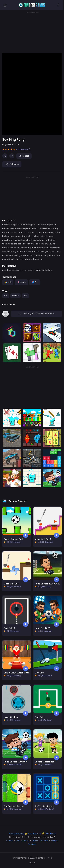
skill (6, 296)
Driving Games (40, 841)
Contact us (35, 833)
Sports (21, 282)
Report (24, 156)
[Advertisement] (32, 32)
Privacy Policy (16, 833)
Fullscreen (12, 164)
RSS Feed (51, 833)
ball (25, 296)
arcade (15, 296)
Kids (8, 282)
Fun (35, 282)
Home (9, 841)
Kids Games (22, 841)
